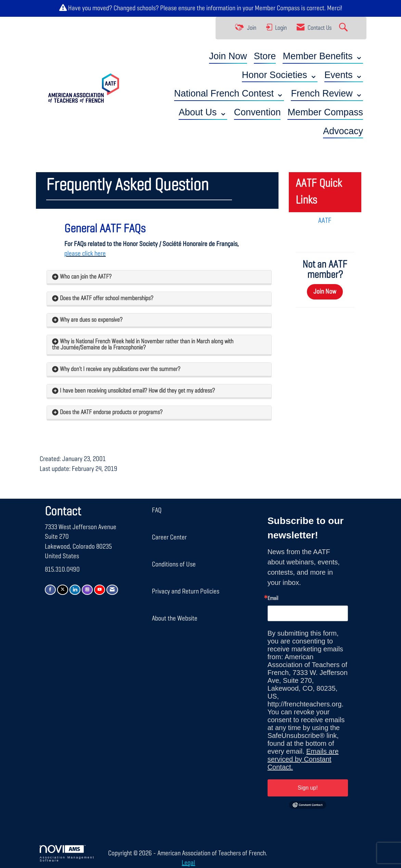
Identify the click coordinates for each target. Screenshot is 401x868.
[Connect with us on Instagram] (87, 590)
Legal (188, 863)
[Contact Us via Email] (112, 590)
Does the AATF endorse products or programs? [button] (111, 412)
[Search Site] (344, 28)
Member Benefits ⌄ (323, 56)
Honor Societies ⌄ (280, 75)
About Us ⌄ (203, 112)
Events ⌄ (344, 75)
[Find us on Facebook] (50, 590)
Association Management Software (67, 854)
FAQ (157, 510)
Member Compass (277, 8)
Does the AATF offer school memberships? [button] (107, 298)
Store (265, 56)
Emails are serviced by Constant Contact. (303, 759)
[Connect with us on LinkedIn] (75, 590)
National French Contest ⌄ (229, 93)
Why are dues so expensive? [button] (91, 320)
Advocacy (343, 131)
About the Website (175, 618)
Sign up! (308, 788)
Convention (257, 112)
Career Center (169, 537)
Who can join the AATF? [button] (86, 277)
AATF (325, 221)
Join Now (228, 56)
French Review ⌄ (327, 93)
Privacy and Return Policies (186, 591)
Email (273, 599)
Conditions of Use (174, 564)
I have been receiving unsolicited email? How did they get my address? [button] (137, 391)
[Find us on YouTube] (100, 590)
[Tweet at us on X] (63, 590)
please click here (85, 254)
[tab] (159, 277)
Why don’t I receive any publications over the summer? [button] (120, 369)
